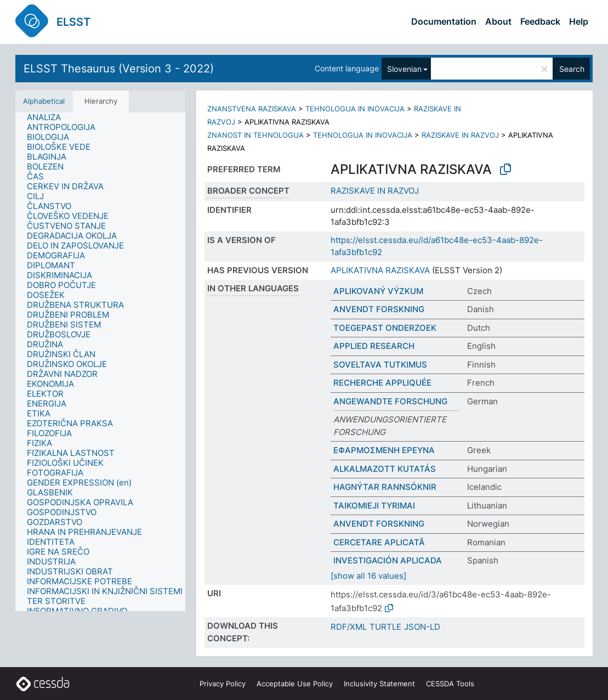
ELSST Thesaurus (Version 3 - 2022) (119, 69)
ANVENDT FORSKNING (379, 309)
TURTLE (385, 627)
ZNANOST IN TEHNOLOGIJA (255, 135)
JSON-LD (422, 627)
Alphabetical (44, 101)
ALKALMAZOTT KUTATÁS (385, 469)
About (498, 21)
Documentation (444, 21)
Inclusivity (379, 684)
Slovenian (404, 69)
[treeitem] (49, 117)
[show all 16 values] (368, 576)
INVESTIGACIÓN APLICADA (388, 560)
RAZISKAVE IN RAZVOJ (460, 135)
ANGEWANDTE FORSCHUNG (390, 401)
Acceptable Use (295, 684)
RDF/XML (349, 627)
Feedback (540, 21)
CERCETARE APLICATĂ (379, 542)
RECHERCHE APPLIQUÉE (382, 383)
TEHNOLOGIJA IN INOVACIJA (355, 109)
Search (572, 69)
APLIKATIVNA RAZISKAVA (380, 270)
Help (579, 21)
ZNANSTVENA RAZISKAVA (252, 109)
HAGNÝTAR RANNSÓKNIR (385, 487)
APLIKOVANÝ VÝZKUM (378, 291)
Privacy (223, 684)
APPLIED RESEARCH (374, 346)
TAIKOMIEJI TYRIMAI (374, 506)
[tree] (100, 362)
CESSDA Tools (450, 684)
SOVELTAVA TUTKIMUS (380, 365)
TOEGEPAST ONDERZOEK (385, 328)
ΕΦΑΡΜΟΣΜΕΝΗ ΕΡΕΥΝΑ (384, 450)
